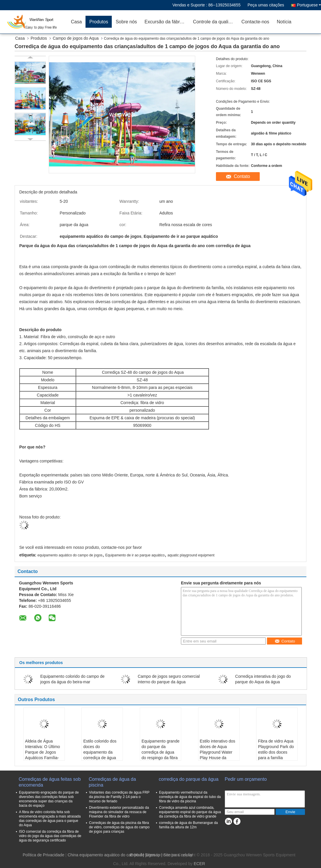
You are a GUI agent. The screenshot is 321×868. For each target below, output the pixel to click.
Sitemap (152, 855)
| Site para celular (177, 855)
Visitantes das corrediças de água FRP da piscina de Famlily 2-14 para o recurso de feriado (119, 797)
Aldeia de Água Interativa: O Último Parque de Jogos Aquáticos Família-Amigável (43, 752)
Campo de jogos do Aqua (76, 38)
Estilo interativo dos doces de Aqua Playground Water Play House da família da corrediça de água (218, 755)
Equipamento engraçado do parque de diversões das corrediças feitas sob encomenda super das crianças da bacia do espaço (49, 799)
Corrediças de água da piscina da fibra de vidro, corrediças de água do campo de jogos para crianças (119, 827)
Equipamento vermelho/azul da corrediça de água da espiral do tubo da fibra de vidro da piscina (190, 797)
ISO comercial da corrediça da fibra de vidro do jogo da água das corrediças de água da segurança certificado (50, 836)
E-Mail (136, 855)
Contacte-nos (255, 22)
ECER (199, 864)
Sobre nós (126, 22)
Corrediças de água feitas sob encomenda (50, 782)
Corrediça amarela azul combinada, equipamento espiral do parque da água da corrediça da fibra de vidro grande (190, 812)
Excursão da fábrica (165, 22)
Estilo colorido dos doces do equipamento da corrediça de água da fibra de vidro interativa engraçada (102, 755)
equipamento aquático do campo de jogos (70, 555)
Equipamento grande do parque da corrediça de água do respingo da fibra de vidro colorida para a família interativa (160, 758)
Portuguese (309, 5)
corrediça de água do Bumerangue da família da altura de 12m (188, 825)
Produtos (99, 22)
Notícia (284, 22)
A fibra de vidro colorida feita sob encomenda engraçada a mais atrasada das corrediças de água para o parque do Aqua (50, 819)
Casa (76, 22)
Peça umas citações (266, 5)
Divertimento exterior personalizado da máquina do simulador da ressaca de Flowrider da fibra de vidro (119, 812)
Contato (242, 176)
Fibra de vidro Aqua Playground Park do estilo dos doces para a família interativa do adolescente (276, 755)
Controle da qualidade (215, 22)
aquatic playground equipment (191, 555)
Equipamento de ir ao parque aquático (135, 555)
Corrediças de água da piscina (112, 782)
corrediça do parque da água (189, 779)
